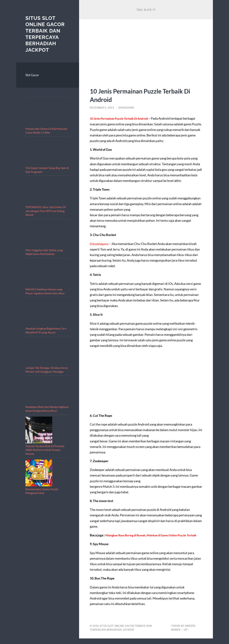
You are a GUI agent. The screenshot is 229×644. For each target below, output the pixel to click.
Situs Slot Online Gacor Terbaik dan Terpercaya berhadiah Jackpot (47, 34)
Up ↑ (187, 635)
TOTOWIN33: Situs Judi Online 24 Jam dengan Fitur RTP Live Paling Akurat (46, 211)
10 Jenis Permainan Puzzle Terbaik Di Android (143, 95)
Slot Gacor (32, 75)
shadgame (127, 108)
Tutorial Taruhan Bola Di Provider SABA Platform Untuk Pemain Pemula (45, 450)
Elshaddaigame (100, 244)
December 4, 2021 (102, 108)
